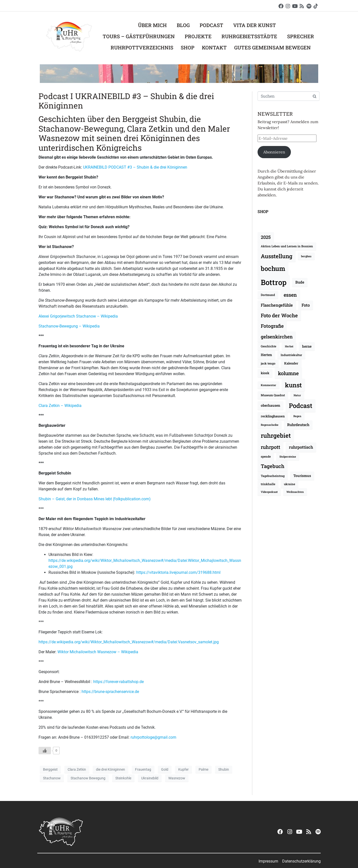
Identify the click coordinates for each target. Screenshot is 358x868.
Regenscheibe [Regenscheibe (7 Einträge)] (270, 425)
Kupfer (183, 769)
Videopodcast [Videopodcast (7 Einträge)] (269, 492)
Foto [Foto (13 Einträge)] (306, 305)
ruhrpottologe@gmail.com (153, 737)
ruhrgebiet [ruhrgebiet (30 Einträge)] (276, 435)
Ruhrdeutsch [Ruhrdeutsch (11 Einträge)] (298, 425)
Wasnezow (177, 778)
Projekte (198, 36)
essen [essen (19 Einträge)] (290, 295)
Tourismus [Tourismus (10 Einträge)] (302, 476)
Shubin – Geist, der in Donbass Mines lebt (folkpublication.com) (95, 499)
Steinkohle (123, 778)
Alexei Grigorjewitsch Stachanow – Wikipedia (78, 316)
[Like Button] (45, 751)
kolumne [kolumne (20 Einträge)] (288, 373)
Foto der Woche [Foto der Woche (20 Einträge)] (279, 315)
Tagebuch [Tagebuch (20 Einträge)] (273, 466)
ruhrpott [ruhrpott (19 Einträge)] (270, 447)
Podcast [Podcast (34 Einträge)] (301, 406)
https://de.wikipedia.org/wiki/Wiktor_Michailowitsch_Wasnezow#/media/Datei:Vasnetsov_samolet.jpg (129, 642)
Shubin (224, 769)
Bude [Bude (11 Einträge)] (300, 282)
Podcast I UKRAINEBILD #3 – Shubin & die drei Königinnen (126, 101)
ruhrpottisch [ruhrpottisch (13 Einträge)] (301, 447)
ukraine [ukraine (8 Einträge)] (290, 484)
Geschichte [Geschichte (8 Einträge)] (268, 346)
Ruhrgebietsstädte (249, 36)
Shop (188, 47)
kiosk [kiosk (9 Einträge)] (265, 373)
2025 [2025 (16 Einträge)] (266, 237)
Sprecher (301, 36)
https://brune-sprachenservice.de (110, 692)
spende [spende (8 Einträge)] (266, 456)
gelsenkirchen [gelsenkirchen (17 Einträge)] (277, 337)
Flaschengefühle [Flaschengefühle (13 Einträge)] (277, 305)
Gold (165, 769)
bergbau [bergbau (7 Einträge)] (306, 256)
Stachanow (52, 778)
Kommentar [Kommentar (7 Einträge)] (268, 385)
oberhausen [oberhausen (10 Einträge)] (270, 405)
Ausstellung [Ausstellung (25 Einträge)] (277, 256)
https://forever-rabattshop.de (118, 682)
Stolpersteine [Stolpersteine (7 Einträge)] (288, 457)
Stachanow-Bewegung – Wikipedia (69, 326)
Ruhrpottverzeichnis (142, 47)
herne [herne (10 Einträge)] (307, 346)
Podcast (211, 25)
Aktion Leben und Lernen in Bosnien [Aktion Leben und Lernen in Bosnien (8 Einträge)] (287, 246)
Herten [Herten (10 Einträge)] (266, 355)
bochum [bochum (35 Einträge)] (273, 268)
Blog (183, 25)
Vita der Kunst (255, 25)
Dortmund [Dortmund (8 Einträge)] (268, 295)
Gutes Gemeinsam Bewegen (272, 47)
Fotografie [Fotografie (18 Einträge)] (272, 326)
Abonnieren (274, 152)
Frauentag (143, 769)
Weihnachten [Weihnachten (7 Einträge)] (295, 492)
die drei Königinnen (111, 769)
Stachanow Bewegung (88, 778)
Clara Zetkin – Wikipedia (60, 406)
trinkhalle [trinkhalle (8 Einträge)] (268, 484)
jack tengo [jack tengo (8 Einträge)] (268, 363)
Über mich (152, 25)
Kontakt (214, 47)
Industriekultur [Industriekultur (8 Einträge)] (291, 355)
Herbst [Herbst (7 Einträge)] (289, 346)
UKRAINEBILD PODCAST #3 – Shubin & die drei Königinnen (135, 167)
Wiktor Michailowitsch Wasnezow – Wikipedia (98, 652)
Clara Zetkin (77, 769)
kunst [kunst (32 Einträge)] (293, 385)
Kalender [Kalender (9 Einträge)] (291, 363)
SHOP (263, 211)
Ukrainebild (150, 778)
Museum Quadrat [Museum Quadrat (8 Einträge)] (273, 395)
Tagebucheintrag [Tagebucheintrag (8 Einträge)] (273, 476)
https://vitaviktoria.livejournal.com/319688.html (178, 572)
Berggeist (50, 769)
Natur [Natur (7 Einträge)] (297, 395)
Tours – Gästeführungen (139, 36)
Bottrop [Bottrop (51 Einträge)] (274, 282)
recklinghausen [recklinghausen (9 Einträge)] (273, 416)
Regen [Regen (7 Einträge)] (297, 416)
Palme (203, 769)
